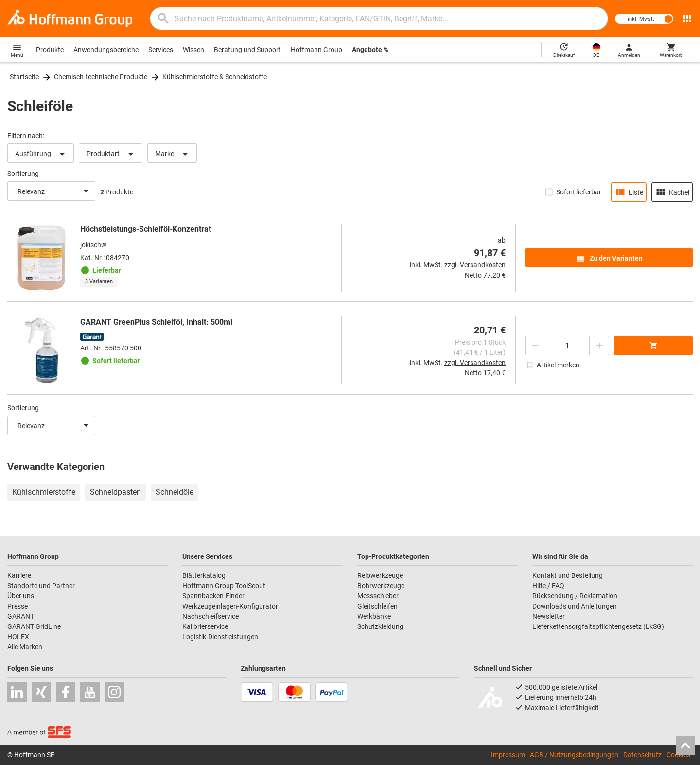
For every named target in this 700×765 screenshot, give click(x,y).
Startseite (24, 77)
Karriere (19, 575)
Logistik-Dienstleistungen (220, 637)
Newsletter (549, 616)
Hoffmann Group (316, 50)
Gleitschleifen (377, 606)
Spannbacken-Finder (213, 596)
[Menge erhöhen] (599, 346)
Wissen (193, 50)
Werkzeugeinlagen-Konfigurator (230, 606)
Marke (173, 154)
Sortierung (23, 174)
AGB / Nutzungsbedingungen (574, 755)
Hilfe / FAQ (548, 586)
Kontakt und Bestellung (568, 575)
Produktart (112, 154)
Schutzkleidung (380, 626)
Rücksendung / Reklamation (575, 596)
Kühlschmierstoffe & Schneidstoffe (215, 77)
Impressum (508, 755)
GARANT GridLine (34, 626)
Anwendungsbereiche (106, 50)
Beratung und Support (247, 50)
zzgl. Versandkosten (475, 265)
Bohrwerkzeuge (381, 586)
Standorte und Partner (41, 586)
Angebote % (370, 50)
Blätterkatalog (204, 575)
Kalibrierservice (205, 626)
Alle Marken (25, 647)
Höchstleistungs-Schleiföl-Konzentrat (146, 229)
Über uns (21, 596)
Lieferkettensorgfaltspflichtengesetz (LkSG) (598, 626)
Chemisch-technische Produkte (101, 77)
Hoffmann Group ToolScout (224, 586)
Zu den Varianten (609, 259)
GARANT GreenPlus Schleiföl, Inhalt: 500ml (156, 322)
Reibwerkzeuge (380, 575)
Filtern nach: (26, 136)
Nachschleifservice (210, 616)
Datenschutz (642, 755)
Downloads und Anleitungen (575, 606)
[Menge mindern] (535, 346)
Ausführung (42, 154)
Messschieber (378, 596)
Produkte (50, 50)
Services (161, 50)
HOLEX (18, 637)
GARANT (21, 616)
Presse (17, 606)
